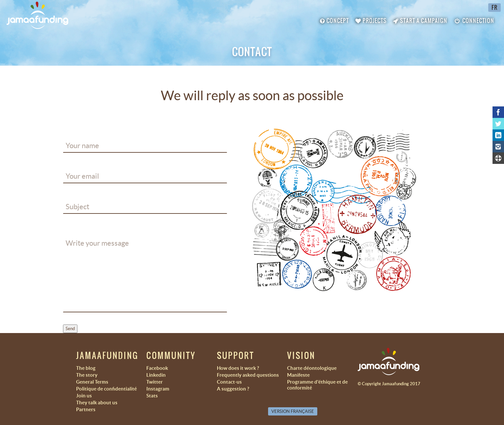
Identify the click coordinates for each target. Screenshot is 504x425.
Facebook (157, 368)
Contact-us (229, 382)
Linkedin (156, 375)
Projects (371, 21)
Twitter (155, 382)
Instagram (158, 389)
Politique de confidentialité (106, 389)
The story (87, 375)
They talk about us (97, 403)
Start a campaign (420, 21)
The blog (86, 368)
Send (70, 329)
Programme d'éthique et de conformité (317, 385)
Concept (334, 21)
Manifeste (298, 375)
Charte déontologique (312, 368)
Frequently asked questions (248, 375)
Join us (84, 396)
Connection (474, 21)
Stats (152, 396)
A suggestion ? (233, 389)
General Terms (92, 382)
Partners (86, 409)
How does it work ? (238, 368)
